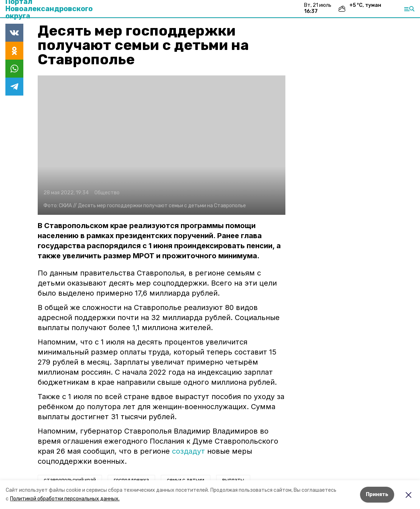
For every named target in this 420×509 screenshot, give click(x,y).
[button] (162, 145)
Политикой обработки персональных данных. (65, 499)
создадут (188, 451)
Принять (377, 494)
